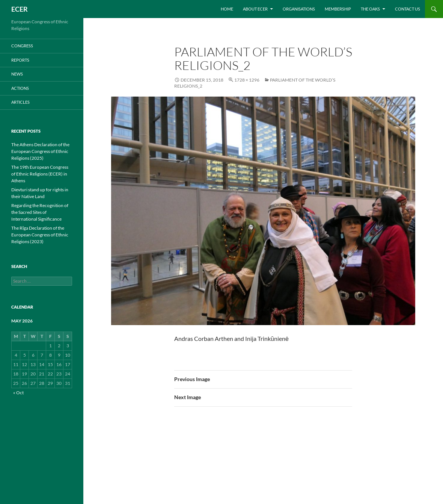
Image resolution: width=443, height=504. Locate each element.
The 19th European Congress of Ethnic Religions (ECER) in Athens (40, 174)
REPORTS (20, 60)
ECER (20, 9)
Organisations (299, 9)
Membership (338, 9)
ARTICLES (20, 102)
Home (227, 9)
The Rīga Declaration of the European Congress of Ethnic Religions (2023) (40, 235)
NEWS (17, 74)
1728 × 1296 (247, 80)
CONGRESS (22, 46)
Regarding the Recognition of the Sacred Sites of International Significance (40, 212)
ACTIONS (20, 88)
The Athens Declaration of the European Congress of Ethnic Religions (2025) (40, 151)
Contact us (408, 9)
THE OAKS (370, 9)
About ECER (255, 9)
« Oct (18, 393)
